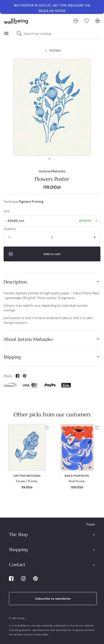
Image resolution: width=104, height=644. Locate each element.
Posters (52, 51)
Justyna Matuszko (52, 171)
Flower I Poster (27, 481)
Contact (17, 565)
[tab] (52, 282)
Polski (91, 524)
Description (52, 282)
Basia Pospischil (77, 476)
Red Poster (77, 481)
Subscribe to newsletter (53, 599)
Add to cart (34, 254)
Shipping (52, 357)
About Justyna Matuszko (52, 339)
